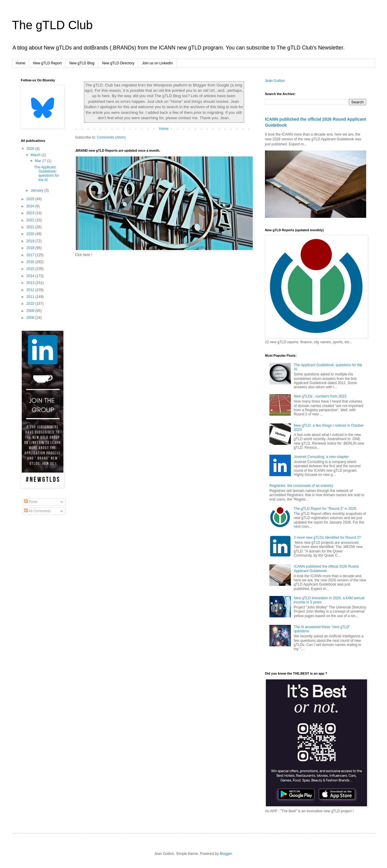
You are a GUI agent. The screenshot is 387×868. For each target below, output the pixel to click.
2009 (31, 311)
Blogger (226, 854)
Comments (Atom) (111, 137)
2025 (31, 199)
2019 (31, 241)
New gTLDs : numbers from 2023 (320, 396)
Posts (31, 502)
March (36, 155)
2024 (31, 206)
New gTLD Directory (118, 63)
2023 (31, 213)
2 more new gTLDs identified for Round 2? (327, 538)
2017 (31, 255)
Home (21, 63)
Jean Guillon (275, 81)
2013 (31, 283)
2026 (31, 149)
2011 (31, 297)
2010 (31, 304)
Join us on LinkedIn (157, 63)
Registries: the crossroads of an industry (301, 486)
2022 (31, 220)
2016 (31, 262)
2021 (31, 227)
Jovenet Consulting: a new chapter (321, 457)
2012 (31, 290)
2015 (31, 269)
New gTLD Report (47, 63)
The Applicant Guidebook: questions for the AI (46, 174)
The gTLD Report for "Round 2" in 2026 (325, 509)
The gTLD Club (52, 25)
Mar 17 (41, 161)
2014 (31, 276)
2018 (31, 248)
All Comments (37, 511)
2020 (31, 234)
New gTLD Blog (82, 63)
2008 (31, 318)
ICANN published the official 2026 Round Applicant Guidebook (326, 569)
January (38, 190)
